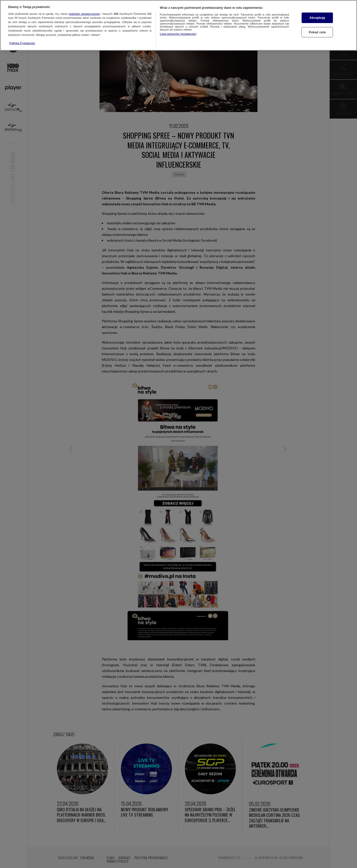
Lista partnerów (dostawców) (178, 34)
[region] (178, 25)
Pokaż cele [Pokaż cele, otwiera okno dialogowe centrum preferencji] (317, 32)
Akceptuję (317, 18)
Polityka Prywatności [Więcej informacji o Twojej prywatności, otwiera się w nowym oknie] (22, 43)
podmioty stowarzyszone (84, 14)
